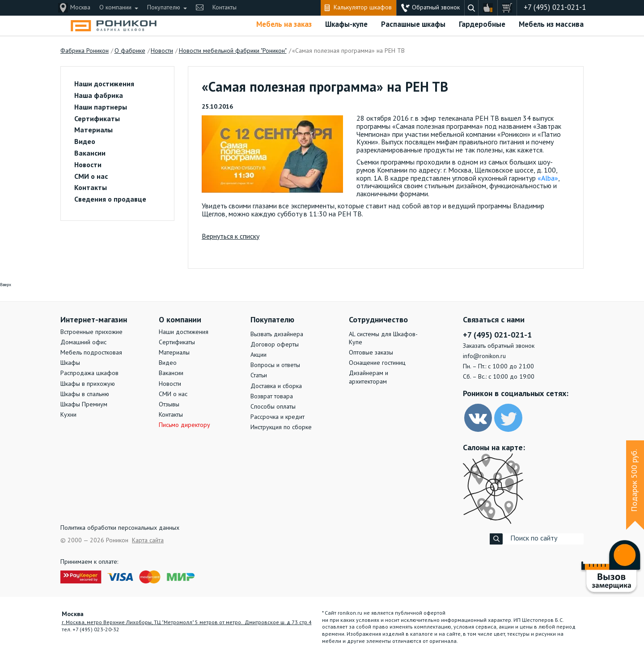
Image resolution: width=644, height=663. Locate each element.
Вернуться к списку (231, 237)
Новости (88, 165)
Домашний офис (83, 342)
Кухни (68, 415)
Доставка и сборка (276, 386)
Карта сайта (148, 541)
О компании (115, 8)
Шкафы (70, 363)
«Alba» (548, 179)
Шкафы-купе (346, 25)
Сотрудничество (378, 320)
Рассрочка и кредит (278, 417)
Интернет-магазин (94, 320)
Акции (258, 355)
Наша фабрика (99, 96)
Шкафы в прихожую (88, 384)
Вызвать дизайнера (277, 334)
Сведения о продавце (110, 200)
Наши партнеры (101, 108)
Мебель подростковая (91, 353)
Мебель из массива (551, 25)
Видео (85, 142)
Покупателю (164, 8)
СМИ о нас (91, 177)
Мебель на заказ (284, 25)
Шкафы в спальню (85, 394)
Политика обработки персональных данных (120, 528)
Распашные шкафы (413, 25)
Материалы (93, 131)
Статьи (259, 376)
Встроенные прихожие (91, 332)
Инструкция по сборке (281, 427)
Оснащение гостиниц (377, 363)
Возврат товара (272, 397)
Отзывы (169, 405)
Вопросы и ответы (275, 365)
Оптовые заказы (371, 353)
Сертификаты (97, 119)
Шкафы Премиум (84, 405)
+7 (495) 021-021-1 (555, 8)
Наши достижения (104, 84)
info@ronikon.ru (484, 356)
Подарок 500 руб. (635, 481)
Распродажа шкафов (89, 373)
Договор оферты (275, 345)
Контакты (225, 8)
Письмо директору (184, 425)
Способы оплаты (273, 407)
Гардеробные (482, 25)
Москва (80, 8)
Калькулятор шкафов (363, 8)
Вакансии (90, 154)
